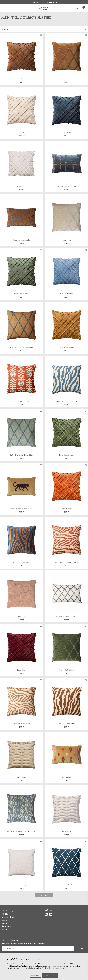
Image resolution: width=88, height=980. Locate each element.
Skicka (80, 949)
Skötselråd (6, 920)
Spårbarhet (6, 923)
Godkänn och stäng (50, 975)
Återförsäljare (7, 926)
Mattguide (5, 929)
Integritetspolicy (7, 911)
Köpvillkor (5, 914)
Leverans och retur (8, 917)
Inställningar (36, 975)
